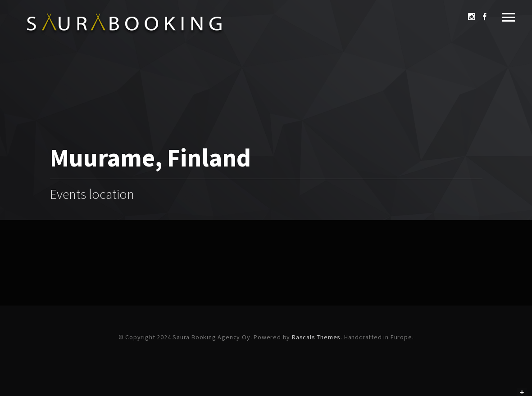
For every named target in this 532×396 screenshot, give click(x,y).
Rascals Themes (316, 337)
